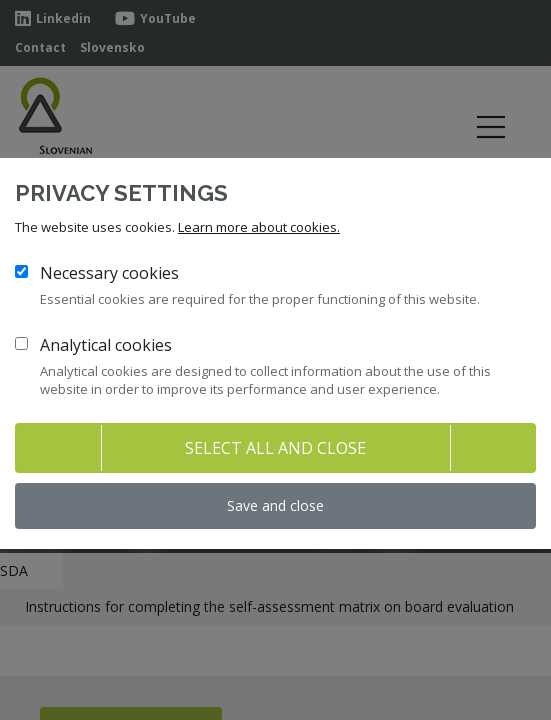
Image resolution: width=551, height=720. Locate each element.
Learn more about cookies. (259, 227)
